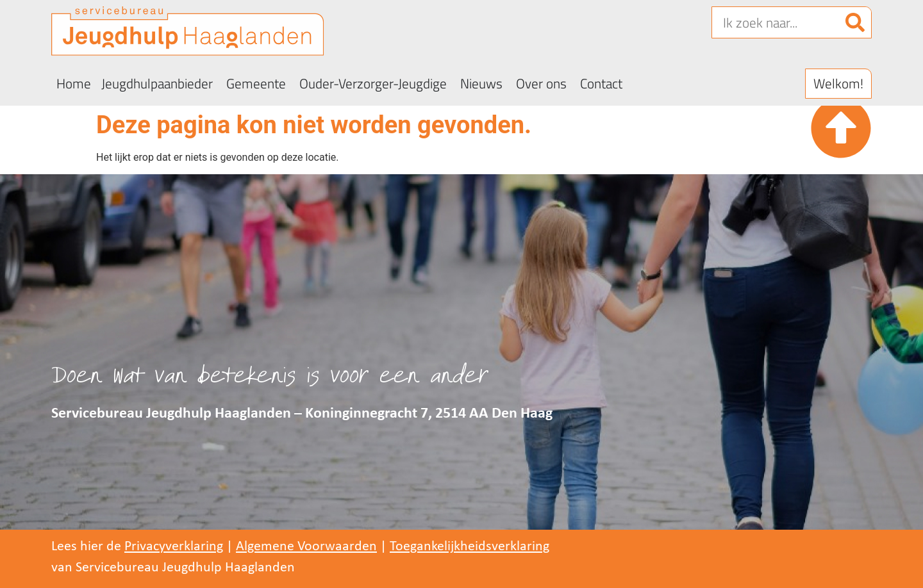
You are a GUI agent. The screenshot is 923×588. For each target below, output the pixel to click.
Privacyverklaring (174, 547)
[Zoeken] (855, 22)
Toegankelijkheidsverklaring (470, 547)
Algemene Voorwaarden (306, 547)
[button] (838, 84)
